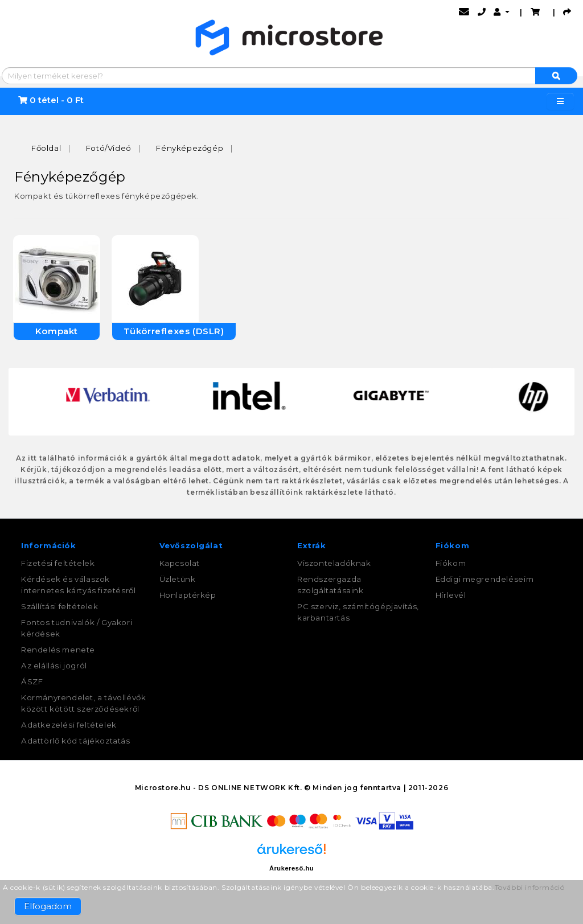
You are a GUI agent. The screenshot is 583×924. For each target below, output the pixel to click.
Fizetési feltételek (58, 563)
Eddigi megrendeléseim (485, 579)
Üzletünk (178, 579)
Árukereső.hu (291, 868)
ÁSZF (32, 681)
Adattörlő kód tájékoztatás (76, 741)
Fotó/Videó (109, 148)
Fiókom (451, 563)
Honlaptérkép (188, 595)
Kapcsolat (180, 563)
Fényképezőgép (190, 148)
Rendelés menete (58, 650)
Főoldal (46, 148)
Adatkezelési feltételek (69, 725)
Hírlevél (451, 595)
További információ (530, 887)
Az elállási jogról (54, 666)
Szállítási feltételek (60, 606)
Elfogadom (48, 906)
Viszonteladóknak (334, 563)
